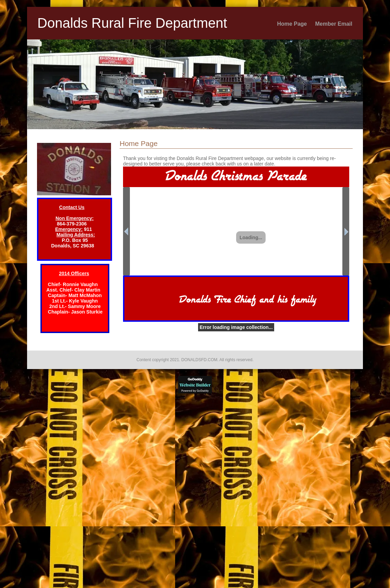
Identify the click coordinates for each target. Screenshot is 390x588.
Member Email (334, 24)
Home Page (292, 24)
